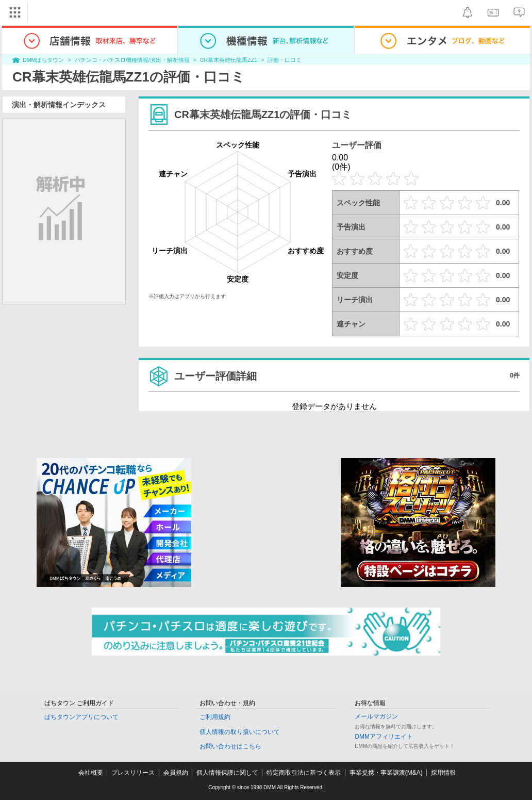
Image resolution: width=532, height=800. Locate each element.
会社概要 (91, 773)
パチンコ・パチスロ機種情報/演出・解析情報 (132, 60)
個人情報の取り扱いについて (240, 732)
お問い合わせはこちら (230, 746)
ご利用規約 (215, 717)
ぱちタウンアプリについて (81, 717)
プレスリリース (133, 773)
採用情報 (443, 773)
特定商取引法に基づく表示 (304, 773)
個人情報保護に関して (227, 773)
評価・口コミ (285, 60)
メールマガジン (376, 716)
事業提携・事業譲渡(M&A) (386, 773)
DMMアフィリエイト (384, 737)
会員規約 (176, 773)
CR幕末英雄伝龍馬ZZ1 (229, 60)
